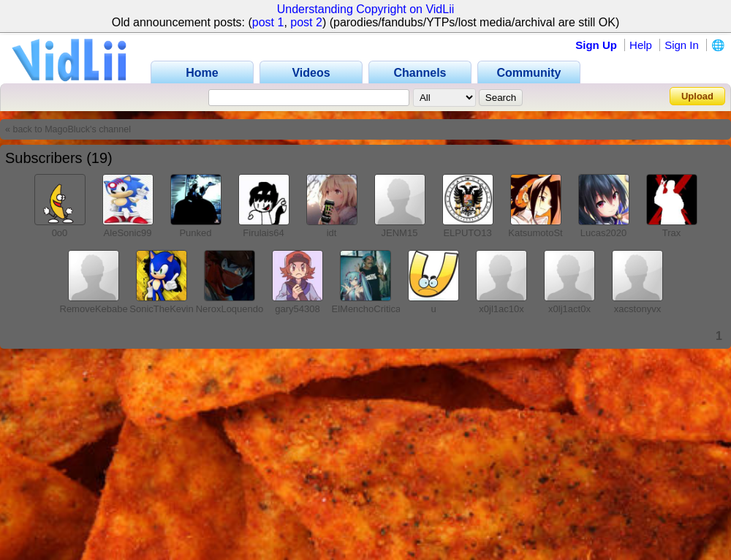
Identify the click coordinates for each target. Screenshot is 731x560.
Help (641, 45)
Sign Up (596, 45)
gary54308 (297, 309)
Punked (195, 233)
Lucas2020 (604, 233)
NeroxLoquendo (230, 309)
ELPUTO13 (467, 233)
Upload (697, 96)
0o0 (60, 233)
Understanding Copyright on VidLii (366, 9)
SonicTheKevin (161, 309)
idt (332, 233)
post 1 (268, 22)
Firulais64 (263, 233)
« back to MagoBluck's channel (68, 129)
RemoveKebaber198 (103, 309)
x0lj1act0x (569, 309)
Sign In (682, 45)
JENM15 (400, 233)
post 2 (306, 22)
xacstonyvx (637, 309)
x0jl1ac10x (501, 309)
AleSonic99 (128, 233)
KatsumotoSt (535, 233)
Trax (672, 233)
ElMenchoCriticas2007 (379, 309)
